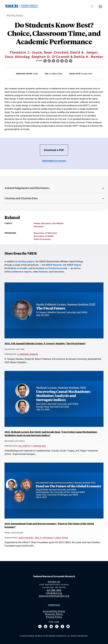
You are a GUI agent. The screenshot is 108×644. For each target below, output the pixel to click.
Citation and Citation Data (21, 198)
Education (39, 226)
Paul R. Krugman (44, 538)
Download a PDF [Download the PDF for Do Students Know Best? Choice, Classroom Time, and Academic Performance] (54, 150)
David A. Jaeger (84, 52)
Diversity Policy (54, 614)
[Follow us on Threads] (57, 626)
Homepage (54, 605)
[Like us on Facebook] (62, 626)
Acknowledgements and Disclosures (27, 188)
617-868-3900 (54, 590)
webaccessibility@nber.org (54, 596)
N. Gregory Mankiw (28, 354)
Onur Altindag (17, 57)
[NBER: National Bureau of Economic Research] (24, 7)
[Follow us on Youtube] (68, 626)
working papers (26, 261)
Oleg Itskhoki (26, 538)
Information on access (54, 161)
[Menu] (100, 6)
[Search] (92, 6)
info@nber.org (54, 593)
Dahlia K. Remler (88, 57)
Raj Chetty (25, 446)
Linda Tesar (62, 538)
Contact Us (54, 582)
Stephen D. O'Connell (51, 57)
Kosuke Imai (39, 446)
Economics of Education (46, 233)
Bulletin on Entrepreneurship (52, 268)
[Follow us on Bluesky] (51, 626)
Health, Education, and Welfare (49, 223)
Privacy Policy (54, 617)
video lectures (40, 272)
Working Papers (15, 15)
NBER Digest (74, 265)
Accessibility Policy (54, 611)
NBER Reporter (54, 265)
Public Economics (42, 239)
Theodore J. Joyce (26, 52)
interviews (59, 272)
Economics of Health (44, 236)
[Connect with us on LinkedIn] (46, 626)
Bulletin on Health (18, 268)
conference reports (21, 272)
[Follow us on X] (40, 626)
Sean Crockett (56, 52)
